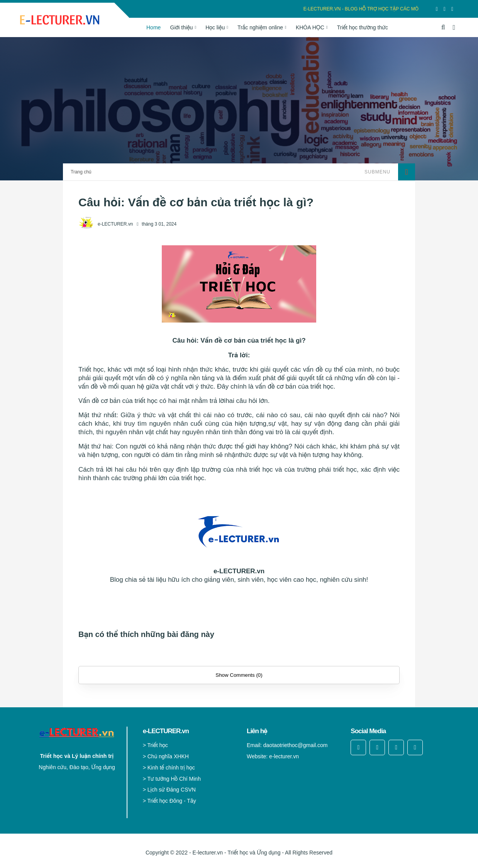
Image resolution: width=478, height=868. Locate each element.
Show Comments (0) (239, 675)
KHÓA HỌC (310, 27)
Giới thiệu (182, 27)
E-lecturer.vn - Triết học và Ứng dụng (237, 853)
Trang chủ (81, 172)
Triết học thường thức (363, 27)
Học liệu (215, 27)
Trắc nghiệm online (260, 27)
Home (153, 27)
